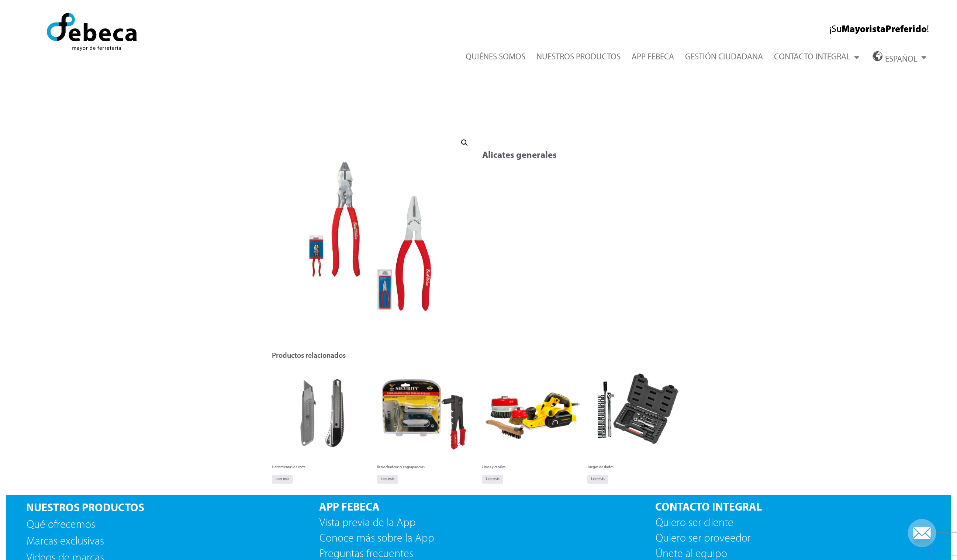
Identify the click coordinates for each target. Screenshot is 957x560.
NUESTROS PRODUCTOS (578, 57)
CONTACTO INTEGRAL (817, 57)
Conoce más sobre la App (377, 539)
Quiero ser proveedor (704, 539)
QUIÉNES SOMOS (495, 57)
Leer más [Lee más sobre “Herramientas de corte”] (282, 479)
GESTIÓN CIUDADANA (724, 57)
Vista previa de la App (368, 523)
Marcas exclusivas (65, 542)
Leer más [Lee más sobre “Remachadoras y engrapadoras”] (388, 479)
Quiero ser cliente (696, 523)
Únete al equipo (693, 554)
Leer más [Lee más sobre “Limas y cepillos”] (493, 479)
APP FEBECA (653, 57)
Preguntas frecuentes (366, 554)
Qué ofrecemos (61, 525)
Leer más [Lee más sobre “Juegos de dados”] (598, 479)
